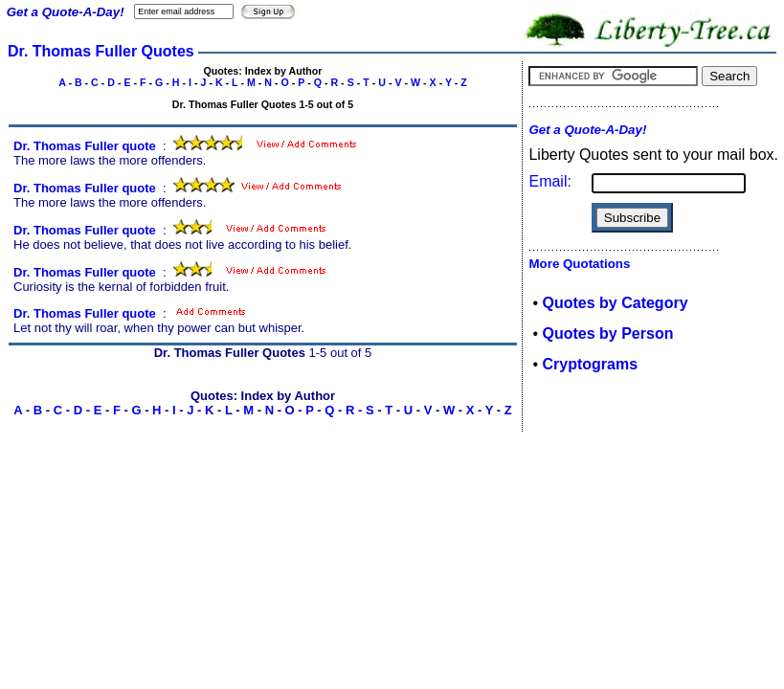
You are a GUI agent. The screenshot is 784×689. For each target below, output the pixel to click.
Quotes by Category (616, 303)
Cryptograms (591, 364)
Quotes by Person (608, 333)
